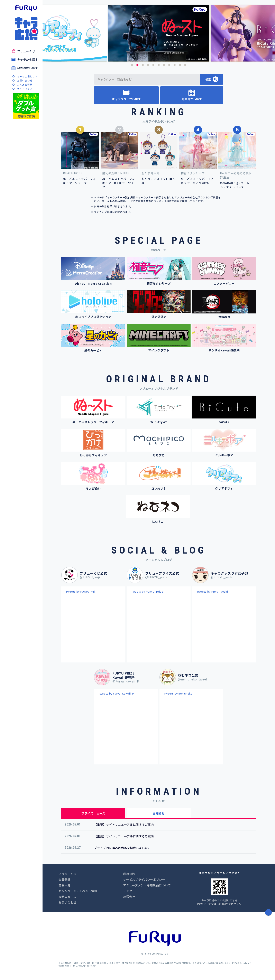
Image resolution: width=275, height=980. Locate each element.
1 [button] (132, 65)
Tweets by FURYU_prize (147, 591)
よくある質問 (25, 84)
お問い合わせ (25, 80)
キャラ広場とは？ (27, 76)
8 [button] (169, 65)
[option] (159, 33)
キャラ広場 (26, 29)
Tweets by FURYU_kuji (81, 591)
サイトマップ (25, 89)
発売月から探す (28, 68)
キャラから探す (28, 59)
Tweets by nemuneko (178, 693)
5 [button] (153, 65)
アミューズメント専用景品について (147, 885)
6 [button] (159, 65)
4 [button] (148, 65)
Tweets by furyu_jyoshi (212, 591)
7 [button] (164, 65)
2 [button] (137, 65)
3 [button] (143, 65)
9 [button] (175, 65)
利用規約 (129, 874)
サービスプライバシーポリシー (144, 879)
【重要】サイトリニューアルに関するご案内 (124, 824)
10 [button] (180, 65)
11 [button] (185, 65)
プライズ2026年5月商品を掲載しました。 (122, 848)
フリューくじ (26, 51)
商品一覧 (65, 885)
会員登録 (65, 879)
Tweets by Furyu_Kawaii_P (116, 693)
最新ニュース (67, 897)
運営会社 (129, 897)
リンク (128, 891)
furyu (26, 8)
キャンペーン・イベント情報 (78, 891)
